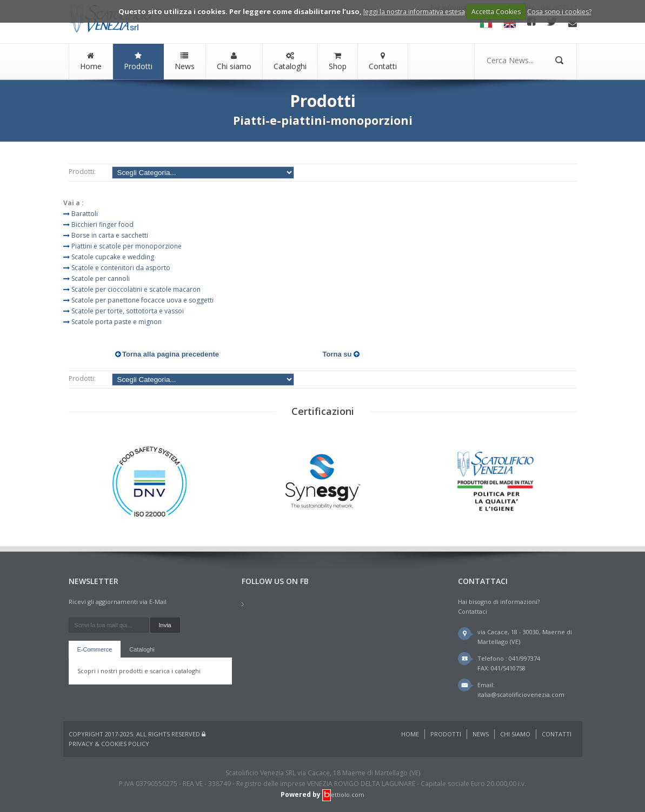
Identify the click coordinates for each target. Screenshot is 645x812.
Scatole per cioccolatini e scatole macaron (136, 289)
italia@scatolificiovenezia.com (521, 694)
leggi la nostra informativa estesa (414, 12)
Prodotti (138, 62)
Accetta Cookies (496, 12)
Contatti (383, 62)
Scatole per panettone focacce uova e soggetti (142, 300)
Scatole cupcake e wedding (113, 257)
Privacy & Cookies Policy (109, 744)
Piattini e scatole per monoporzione (127, 246)
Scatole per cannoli (101, 279)
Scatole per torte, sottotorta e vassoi (128, 311)
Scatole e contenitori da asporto (121, 268)
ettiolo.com (343, 794)
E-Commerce (95, 649)
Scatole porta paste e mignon (117, 322)
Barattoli (85, 214)
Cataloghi (290, 62)
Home (91, 62)
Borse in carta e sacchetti (110, 235)
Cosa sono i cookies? (559, 12)
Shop (338, 62)
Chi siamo (234, 62)
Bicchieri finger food (102, 224)
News (185, 62)
